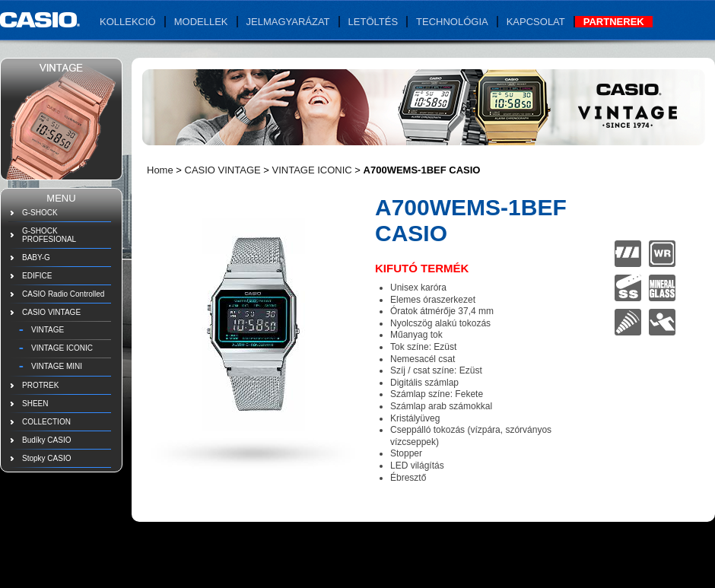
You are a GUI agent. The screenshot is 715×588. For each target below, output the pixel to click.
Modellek (201, 22)
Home (160, 170)
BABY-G (36, 257)
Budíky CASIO (46, 440)
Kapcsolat (536, 22)
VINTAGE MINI (57, 366)
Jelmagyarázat (288, 22)
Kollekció (128, 22)
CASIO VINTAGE (51, 312)
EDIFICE (37, 276)
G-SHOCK (40, 213)
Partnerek (614, 22)
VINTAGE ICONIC (62, 348)
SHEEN (35, 404)
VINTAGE (48, 330)
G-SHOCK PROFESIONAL (49, 235)
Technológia (452, 22)
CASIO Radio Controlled (63, 294)
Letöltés (373, 22)
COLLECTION (46, 422)
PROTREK (40, 385)
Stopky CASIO (46, 458)
